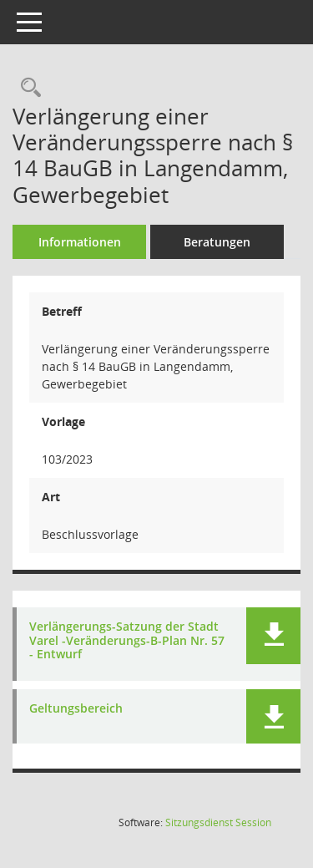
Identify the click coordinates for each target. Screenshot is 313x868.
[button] (273, 636)
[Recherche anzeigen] (27, 88)
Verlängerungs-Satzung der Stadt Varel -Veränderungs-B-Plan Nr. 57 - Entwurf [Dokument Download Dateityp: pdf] (127, 641)
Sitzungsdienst (218, 822)
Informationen (80, 242)
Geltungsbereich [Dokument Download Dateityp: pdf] (76, 709)
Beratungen (217, 242)
